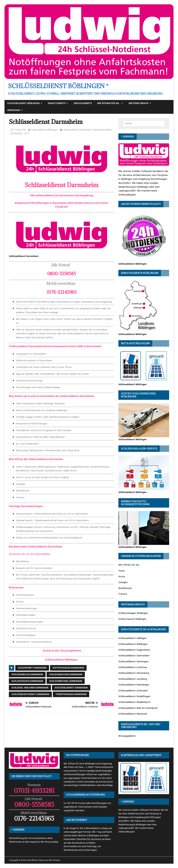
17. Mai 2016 (20, 130)
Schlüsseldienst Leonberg (133, 679)
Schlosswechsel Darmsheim (66, 681)
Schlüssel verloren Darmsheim (30, 688)
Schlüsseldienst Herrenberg (134, 673)
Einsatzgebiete (57, 103)
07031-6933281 (34, 791)
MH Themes (54, 860)
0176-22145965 (34, 818)
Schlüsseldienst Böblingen (23, 103)
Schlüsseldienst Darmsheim (77, 130)
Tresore (123, 594)
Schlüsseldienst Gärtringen (133, 661)
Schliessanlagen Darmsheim (66, 674)
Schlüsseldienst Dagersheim (134, 650)
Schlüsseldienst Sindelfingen (134, 696)
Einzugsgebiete (83, 103)
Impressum (14, 110)
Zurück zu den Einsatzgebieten (62, 651)
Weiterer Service (139, 103)
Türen (122, 571)
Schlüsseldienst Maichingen (134, 685)
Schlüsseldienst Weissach (133, 714)
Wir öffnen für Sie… (109, 103)
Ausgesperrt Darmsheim (32, 668)
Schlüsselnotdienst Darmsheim (30, 694)
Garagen (123, 582)
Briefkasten (125, 588)
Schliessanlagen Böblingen (133, 613)
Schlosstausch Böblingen (132, 619)
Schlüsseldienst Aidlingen (132, 638)
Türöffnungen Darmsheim (71, 694)
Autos (122, 576)
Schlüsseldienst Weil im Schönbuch (138, 708)
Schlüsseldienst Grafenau (133, 667)
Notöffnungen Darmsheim (68, 668)
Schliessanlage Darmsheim (27, 674)
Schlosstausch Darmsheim (27, 681)
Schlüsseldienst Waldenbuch (134, 702)
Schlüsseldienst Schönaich (133, 690)
